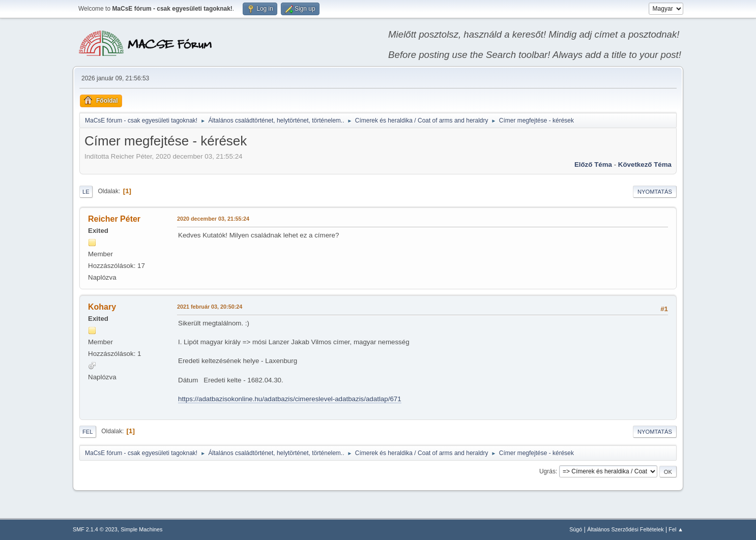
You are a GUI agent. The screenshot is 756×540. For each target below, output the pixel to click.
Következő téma (645, 164)
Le (86, 192)
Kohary (102, 307)
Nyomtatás (655, 192)
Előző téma (593, 164)
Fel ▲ (676, 529)
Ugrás (547, 471)
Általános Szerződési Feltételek (625, 529)
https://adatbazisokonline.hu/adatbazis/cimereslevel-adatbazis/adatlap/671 (290, 399)
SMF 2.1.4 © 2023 (95, 529)
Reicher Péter (114, 219)
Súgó (576, 529)
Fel (88, 432)
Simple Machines (141, 529)
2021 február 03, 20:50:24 (210, 307)
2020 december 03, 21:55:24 (213, 219)
